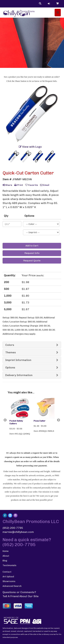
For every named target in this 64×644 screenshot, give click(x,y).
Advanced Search (12, 586)
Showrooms (9, 581)
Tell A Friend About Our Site (21, 596)
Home (6, 551)
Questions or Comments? (19, 592)
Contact (7, 572)
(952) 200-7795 (13, 528)
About (6, 556)
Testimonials (9, 565)
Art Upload (8, 577)
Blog (5, 561)
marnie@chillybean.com (18, 532)
